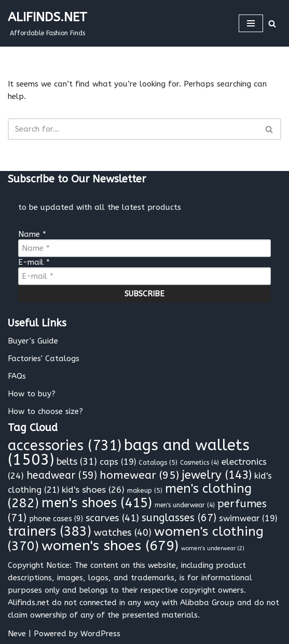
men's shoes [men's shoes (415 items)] (97, 503)
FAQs (17, 376)
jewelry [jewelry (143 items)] (217, 475)
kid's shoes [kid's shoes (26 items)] (93, 490)
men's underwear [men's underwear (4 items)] (185, 505)
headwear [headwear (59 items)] (62, 475)
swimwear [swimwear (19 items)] (248, 518)
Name (32, 234)
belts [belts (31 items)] (77, 462)
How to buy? (32, 394)
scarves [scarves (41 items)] (112, 518)
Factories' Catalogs (44, 359)
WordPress (100, 634)
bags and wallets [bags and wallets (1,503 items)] (129, 453)
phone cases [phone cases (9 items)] (56, 519)
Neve (17, 634)
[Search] (272, 24)
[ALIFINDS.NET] (47, 23)
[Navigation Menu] (251, 23)
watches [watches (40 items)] (123, 533)
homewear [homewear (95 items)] (139, 475)
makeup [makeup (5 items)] (145, 490)
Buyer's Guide (33, 341)
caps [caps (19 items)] (118, 462)
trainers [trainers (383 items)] (50, 532)
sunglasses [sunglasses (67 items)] (179, 518)
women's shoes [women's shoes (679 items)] (110, 546)
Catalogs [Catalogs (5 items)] (158, 462)
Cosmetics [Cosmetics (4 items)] (199, 463)
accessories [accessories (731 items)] (65, 446)
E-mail (34, 262)
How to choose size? (45, 411)
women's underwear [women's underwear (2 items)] (213, 548)
